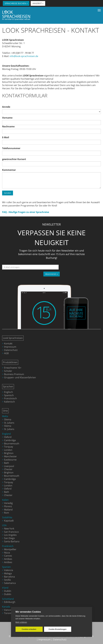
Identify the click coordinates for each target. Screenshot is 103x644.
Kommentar (9, 170)
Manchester (10, 456)
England (6, 434)
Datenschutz (11, 350)
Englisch (8, 392)
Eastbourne (10, 460)
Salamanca (10, 583)
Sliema (8, 419)
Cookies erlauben (29, 629)
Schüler (8, 371)
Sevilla (7, 580)
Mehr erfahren (21, 622)
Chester (8, 469)
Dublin (8, 591)
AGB (6, 353)
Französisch (10, 398)
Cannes (8, 556)
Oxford (8, 437)
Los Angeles (10, 535)
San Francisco (11, 532)
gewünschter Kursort (14, 159)
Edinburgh (10, 602)
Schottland (8, 599)
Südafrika (7, 517)
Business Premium (14, 374)
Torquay (9, 447)
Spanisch (9, 395)
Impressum (10, 347)
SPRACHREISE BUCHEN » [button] (16, 3)
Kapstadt (9, 521)
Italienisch (9, 402)
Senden (8, 193)
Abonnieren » (52, 274)
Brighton (9, 453)
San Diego (9, 538)
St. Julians (9, 423)
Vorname (7, 118)
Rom (7, 513)
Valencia (9, 570)
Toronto (8, 613)
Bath (7, 463)
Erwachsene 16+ (13, 368)
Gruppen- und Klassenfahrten (20, 377)
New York (9, 529)
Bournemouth (12, 444)
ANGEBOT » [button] (38, 3)
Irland (5, 588)
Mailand (8, 510)
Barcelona (9, 577)
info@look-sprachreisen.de (24, 56)
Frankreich (8, 546)
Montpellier (10, 549)
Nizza (7, 553)
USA (4, 525)
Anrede (6, 107)
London (8, 450)
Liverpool (9, 466)
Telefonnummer (11, 148)
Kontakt (8, 344)
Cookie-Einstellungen (58, 629)
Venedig (8, 503)
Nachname (8, 126)
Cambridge (10, 440)
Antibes (8, 559)
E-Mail (6, 137)
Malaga (8, 573)
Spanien (6, 567)
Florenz (8, 506)
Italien (5, 500)
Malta (5, 416)
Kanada (6, 607)
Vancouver (10, 610)
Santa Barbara (12, 541)
